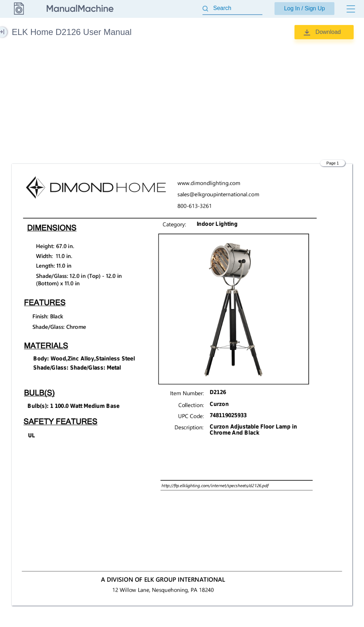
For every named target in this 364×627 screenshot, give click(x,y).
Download (328, 32)
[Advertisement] (182, 102)
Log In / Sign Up (305, 8)
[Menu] (351, 9)
